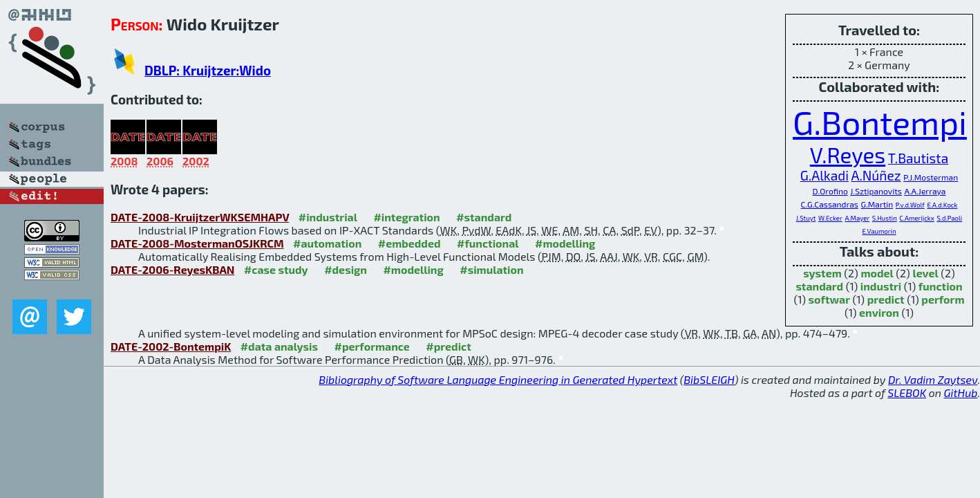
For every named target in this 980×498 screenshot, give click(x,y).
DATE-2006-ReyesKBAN (172, 269)
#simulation (491, 269)
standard (819, 286)
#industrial (328, 217)
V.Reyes (848, 155)
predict (886, 299)
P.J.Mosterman (931, 177)
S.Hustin (885, 218)
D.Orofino (830, 191)
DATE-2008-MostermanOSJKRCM (197, 243)
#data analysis (279, 346)
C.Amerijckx (916, 218)
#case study (276, 269)
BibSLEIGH (709, 379)
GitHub (961, 393)
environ (879, 312)
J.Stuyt (806, 218)
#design (346, 269)
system (822, 273)
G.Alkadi (824, 175)
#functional (488, 243)
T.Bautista (918, 158)
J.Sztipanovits (876, 191)
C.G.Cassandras (830, 204)
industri (881, 286)
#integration (406, 217)
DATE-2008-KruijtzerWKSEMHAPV (200, 217)
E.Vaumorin (879, 231)
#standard (484, 217)
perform (943, 299)
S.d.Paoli (949, 218)
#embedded (409, 243)
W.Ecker (830, 218)
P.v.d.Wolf (910, 205)
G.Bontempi (880, 122)
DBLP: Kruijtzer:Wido (208, 70)
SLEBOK (907, 393)
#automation (327, 243)
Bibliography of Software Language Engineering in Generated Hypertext (498, 379)
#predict (448, 346)
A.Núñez (876, 175)
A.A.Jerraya (925, 191)
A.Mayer (857, 218)
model (877, 273)
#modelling (565, 243)
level (925, 273)
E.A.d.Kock (942, 205)
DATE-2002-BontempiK (171, 346)
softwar (829, 299)
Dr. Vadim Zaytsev (933, 379)
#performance (371, 346)
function (941, 286)
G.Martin (877, 204)
